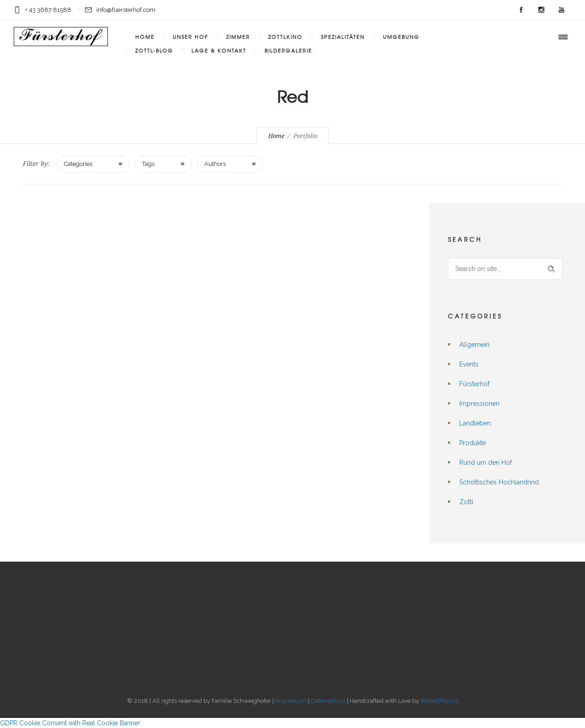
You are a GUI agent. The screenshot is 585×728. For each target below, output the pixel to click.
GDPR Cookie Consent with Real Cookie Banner (70, 723)
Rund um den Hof (486, 462)
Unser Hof (190, 37)
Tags (148, 164)
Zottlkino (285, 37)
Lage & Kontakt (219, 50)
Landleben (475, 423)
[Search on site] (505, 269)
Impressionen (479, 404)
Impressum (291, 701)
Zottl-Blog (154, 50)
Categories (78, 164)
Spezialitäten (343, 37)
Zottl (466, 502)
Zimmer (238, 37)
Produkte (473, 443)
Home (145, 37)
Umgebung (401, 37)
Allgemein (474, 345)
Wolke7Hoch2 (439, 701)
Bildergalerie (288, 50)
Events (469, 364)
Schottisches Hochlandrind (499, 482)
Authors (215, 164)
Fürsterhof (474, 384)
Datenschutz (328, 701)
